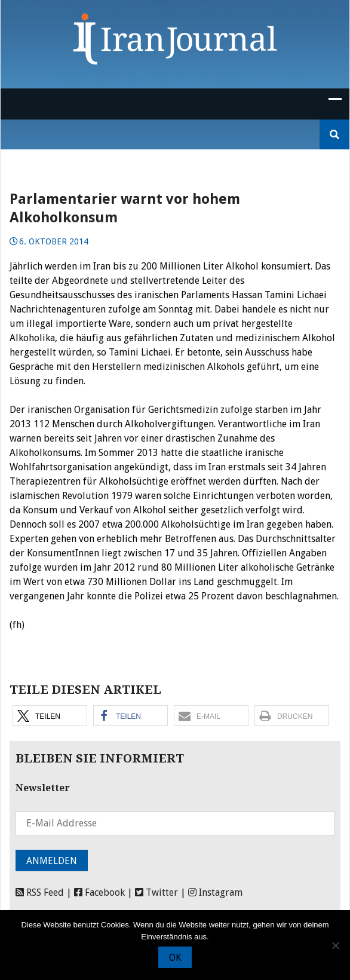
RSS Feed (40, 892)
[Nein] (335, 945)
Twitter (156, 892)
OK (175, 958)
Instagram (215, 892)
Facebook (99, 892)
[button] (50, 716)
